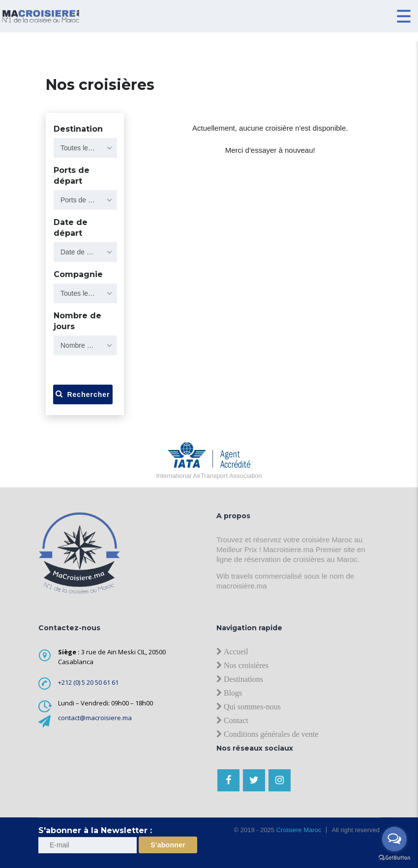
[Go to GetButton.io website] (394, 858)
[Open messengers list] (394, 839)
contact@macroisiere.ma (95, 718)
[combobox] (85, 148)
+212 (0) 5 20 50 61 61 (88, 682)
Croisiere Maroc (298, 830)
